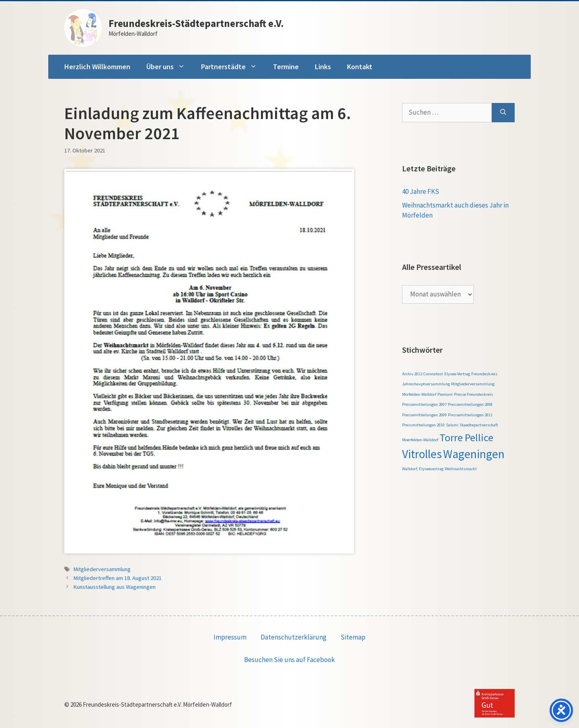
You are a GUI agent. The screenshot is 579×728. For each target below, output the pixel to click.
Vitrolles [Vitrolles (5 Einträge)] (422, 454)
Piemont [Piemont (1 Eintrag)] (445, 394)
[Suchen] (503, 113)
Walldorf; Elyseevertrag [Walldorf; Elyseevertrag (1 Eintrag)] (423, 469)
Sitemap (353, 637)
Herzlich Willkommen (97, 67)
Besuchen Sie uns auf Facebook (289, 660)
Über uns (170, 67)
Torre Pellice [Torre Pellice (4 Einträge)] (466, 437)
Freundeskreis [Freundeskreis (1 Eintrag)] (484, 374)
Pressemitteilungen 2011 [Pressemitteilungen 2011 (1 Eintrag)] (470, 415)
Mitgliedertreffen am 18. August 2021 (118, 578)
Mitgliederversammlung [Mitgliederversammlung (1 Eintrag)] (473, 384)
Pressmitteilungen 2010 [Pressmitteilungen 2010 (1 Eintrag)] (423, 425)
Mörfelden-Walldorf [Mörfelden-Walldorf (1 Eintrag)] (419, 394)
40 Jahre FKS (421, 191)
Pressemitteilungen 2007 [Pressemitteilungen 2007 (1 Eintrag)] (424, 404)
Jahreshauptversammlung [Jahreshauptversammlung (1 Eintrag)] (426, 384)
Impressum (230, 637)
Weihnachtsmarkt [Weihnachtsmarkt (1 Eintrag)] (461, 469)
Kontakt (360, 67)
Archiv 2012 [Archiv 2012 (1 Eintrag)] (412, 374)
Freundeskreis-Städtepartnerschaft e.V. (196, 23)
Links (323, 67)
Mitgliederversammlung (102, 569)
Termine (286, 67)
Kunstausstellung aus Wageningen (115, 587)
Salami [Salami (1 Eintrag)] (452, 425)
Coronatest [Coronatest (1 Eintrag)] (433, 374)
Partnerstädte (233, 67)
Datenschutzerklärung (294, 637)
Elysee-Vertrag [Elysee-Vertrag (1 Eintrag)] (457, 374)
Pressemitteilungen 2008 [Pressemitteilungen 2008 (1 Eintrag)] (470, 404)
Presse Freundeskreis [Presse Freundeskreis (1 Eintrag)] (473, 394)
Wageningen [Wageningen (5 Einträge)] (474, 454)
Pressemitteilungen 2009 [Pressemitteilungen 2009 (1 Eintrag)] (424, 415)
